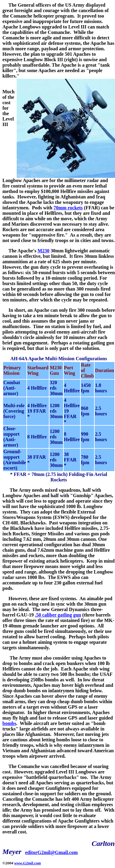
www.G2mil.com (28, 863)
